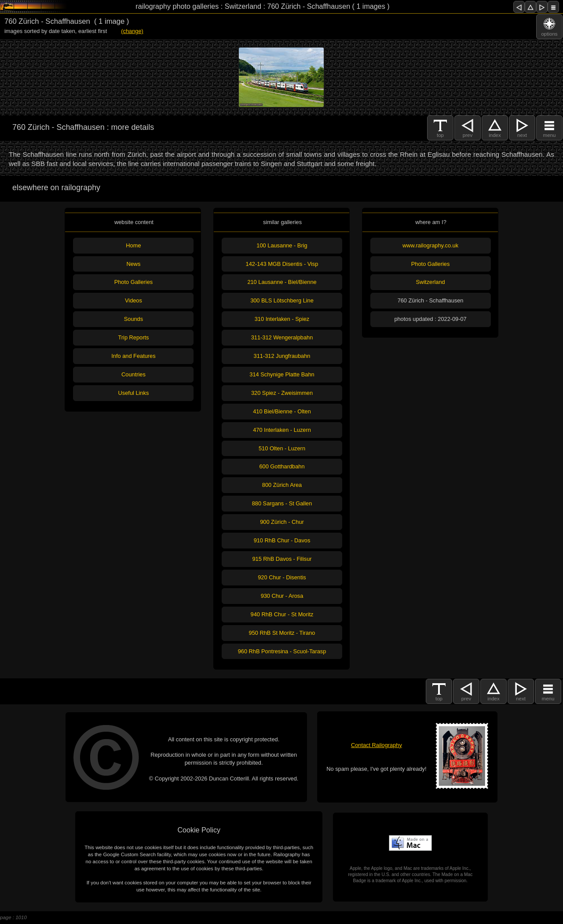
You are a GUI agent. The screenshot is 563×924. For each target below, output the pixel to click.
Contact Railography (377, 745)
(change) (132, 31)
